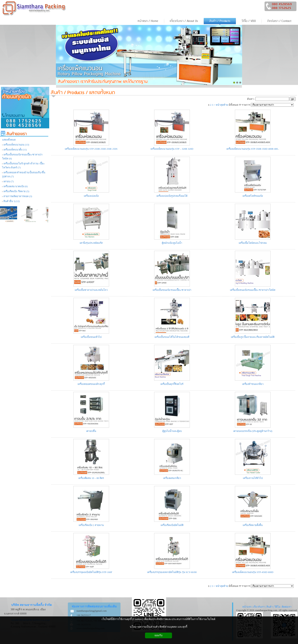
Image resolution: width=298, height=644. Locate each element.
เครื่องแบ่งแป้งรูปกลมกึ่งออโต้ (172, 196)
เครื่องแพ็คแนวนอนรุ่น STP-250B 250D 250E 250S (91, 149)
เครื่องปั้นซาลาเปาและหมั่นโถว (91, 290)
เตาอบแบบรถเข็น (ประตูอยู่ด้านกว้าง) (253, 431)
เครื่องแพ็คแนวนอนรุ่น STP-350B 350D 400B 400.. (253, 149)
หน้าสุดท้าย (222, 105)
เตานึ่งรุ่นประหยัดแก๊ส (91, 243)
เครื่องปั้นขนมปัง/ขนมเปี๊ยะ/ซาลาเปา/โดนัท (253, 290)
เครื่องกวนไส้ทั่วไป (253, 478)
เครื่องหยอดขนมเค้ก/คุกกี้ (91, 384)
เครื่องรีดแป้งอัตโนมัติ (172, 525)
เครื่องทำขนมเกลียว (253, 384)
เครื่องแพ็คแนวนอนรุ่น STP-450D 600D (253, 572)
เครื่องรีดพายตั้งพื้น (253, 525)
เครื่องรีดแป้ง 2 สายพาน (91, 525)
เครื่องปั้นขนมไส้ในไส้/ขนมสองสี (172, 337)
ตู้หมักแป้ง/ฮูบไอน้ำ (172, 243)
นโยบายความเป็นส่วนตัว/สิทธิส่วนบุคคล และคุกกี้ (158, 627)
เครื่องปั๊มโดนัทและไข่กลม (253, 243)
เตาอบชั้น (91, 431)
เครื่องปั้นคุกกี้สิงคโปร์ (172, 384)
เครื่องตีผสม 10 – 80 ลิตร (91, 478)
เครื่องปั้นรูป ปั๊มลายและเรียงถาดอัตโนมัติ (253, 337)
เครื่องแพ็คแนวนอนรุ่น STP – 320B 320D (172, 149)
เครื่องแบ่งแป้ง (91, 196)
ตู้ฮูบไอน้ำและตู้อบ (172, 431)
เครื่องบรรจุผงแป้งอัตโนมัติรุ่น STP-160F (91, 572)
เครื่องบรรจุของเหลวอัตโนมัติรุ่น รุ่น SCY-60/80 (172, 572)
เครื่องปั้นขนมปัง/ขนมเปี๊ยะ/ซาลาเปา (172, 290)
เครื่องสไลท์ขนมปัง (253, 196)
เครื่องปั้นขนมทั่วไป (91, 337)
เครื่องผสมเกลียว (172, 478)
